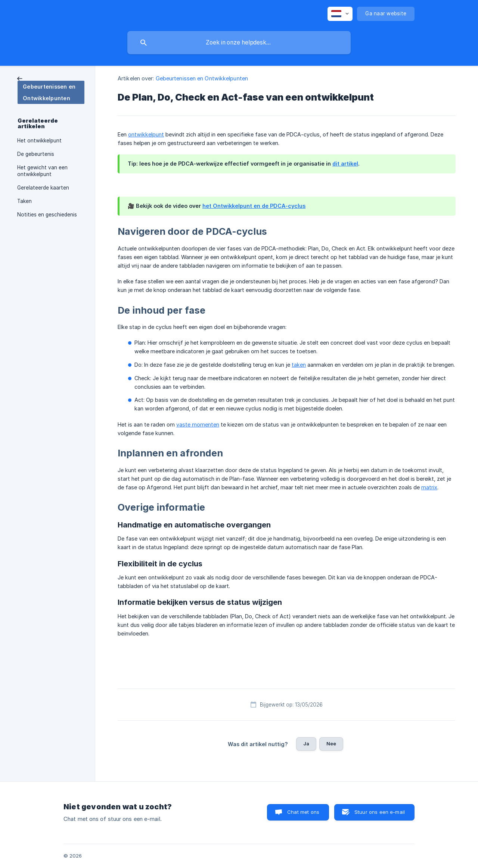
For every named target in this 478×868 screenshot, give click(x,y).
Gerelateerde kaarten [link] (43, 188)
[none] (340, 14)
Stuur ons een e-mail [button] (380, 812)
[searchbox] (239, 43)
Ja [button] (306, 744)
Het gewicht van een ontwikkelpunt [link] (42, 171)
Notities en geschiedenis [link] (47, 215)
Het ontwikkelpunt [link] (39, 141)
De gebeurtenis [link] (36, 154)
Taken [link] (24, 201)
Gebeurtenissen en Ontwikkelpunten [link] (202, 78)
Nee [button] (331, 744)
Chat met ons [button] (303, 812)
